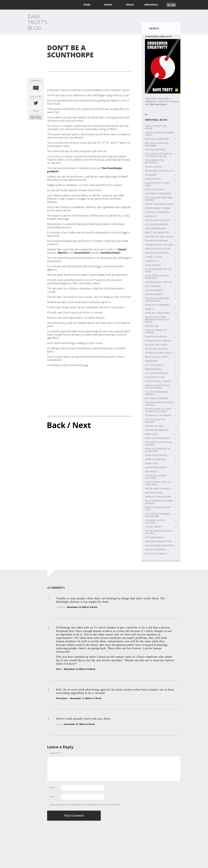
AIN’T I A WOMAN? (153, 286)
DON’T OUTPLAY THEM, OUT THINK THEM (158, 483)
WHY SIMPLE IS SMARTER (156, 398)
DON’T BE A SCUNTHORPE (157, 139)
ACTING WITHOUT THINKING (158, 341)
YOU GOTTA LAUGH (154, 365)
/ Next (79, 425)
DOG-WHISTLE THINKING (156, 241)
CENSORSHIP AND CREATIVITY (159, 282)
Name (52, 788)
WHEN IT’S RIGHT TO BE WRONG (156, 127)
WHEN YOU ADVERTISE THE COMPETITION (158, 450)
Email (52, 797)
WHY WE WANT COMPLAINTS (158, 489)
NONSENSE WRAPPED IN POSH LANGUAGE (159, 404)
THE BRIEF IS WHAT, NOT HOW (159, 245)
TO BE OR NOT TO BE (155, 377)
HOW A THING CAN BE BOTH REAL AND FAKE (158, 515)
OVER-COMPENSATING (155, 229)
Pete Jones (62, 698)
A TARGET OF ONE (153, 257)
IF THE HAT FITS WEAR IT (156, 554)
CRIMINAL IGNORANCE (155, 459)
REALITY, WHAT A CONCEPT (157, 220)
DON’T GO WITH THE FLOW (157, 249)
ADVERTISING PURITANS (156, 455)
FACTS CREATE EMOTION (156, 373)
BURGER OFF (151, 216)
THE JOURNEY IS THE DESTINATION (155, 161)
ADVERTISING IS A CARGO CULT (159, 171)
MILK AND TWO (152, 326)
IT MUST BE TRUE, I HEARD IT (158, 381)
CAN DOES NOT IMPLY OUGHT (159, 237)
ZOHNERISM (151, 175)
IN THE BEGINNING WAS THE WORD (158, 270)
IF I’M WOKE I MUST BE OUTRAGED (155, 522)
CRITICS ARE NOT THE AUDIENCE (155, 421)
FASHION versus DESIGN (156, 337)
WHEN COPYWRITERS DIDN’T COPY (158, 509)
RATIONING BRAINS (154, 294)
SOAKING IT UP (152, 261)
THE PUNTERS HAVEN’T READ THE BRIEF (158, 444)
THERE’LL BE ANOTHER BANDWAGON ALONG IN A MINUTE (157, 320)
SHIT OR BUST (151, 472)
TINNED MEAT (151, 361)
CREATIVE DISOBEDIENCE (157, 430)
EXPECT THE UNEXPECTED (157, 233)
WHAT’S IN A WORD (154, 493)
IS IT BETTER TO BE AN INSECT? (159, 353)
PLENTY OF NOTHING (155, 189)
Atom (39, 117)
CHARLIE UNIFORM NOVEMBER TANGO (159, 134)
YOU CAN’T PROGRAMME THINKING (156, 393)
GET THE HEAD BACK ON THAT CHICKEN (159, 532)
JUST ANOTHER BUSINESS (157, 224)
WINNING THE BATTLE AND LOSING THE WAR (157, 387)
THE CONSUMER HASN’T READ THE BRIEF (159, 199)
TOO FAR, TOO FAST (154, 426)
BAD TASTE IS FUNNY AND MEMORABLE (157, 144)
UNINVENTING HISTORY (156, 467)
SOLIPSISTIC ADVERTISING (157, 253)
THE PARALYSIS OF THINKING (158, 415)
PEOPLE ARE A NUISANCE (156, 349)
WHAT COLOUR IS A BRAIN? (157, 438)
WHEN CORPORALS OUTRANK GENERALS (159, 502)
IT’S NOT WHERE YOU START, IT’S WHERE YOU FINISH (158, 410)
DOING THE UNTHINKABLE (157, 305)
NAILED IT (149, 309)
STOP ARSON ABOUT (155, 537)
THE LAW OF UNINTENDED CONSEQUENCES (157, 300)
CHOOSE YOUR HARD (155, 150)
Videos (130, 5)
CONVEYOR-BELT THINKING (158, 208)
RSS (32, 117)
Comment (55, 753)
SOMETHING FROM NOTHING (159, 541)
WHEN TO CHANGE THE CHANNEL (156, 331)
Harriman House (158, 104)
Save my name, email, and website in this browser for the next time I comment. (85, 805)
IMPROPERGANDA (153, 369)
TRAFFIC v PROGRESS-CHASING (159, 204)
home (87, 5)
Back (56, 425)
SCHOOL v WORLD (154, 167)
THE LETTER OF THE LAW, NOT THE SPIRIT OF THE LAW (159, 155)
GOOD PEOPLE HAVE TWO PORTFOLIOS (157, 277)
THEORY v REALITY (153, 527)
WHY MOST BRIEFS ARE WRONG (160, 546)
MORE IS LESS (151, 434)
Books (108, 5)
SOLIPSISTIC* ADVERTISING (157, 212)
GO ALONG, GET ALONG (156, 345)
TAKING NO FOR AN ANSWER (158, 497)
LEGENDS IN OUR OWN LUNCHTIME (156, 477)
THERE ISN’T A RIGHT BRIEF (157, 313)
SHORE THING (152, 463)
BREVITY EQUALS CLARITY (157, 357)
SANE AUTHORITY (153, 179)
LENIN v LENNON (153, 265)
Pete (58, 669)
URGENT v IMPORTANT (155, 550)
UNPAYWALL (151, 5)
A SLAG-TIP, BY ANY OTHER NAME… (157, 184)
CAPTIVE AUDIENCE (154, 290)
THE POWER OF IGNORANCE (158, 194)
